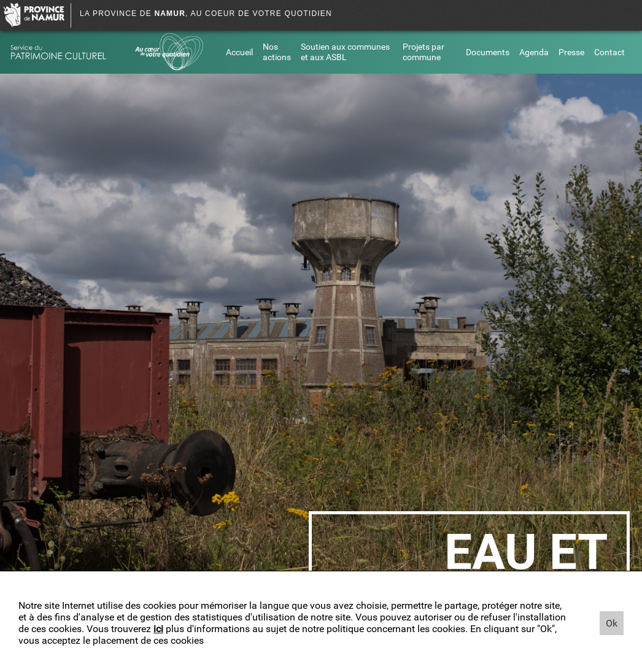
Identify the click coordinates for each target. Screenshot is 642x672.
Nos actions (277, 52)
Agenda (534, 52)
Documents (488, 52)
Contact (609, 52)
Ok (612, 623)
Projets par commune (423, 52)
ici (158, 629)
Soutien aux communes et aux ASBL (345, 52)
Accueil (239, 52)
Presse (571, 52)
